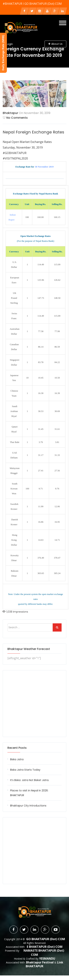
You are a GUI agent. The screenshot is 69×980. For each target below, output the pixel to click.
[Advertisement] (34, 704)
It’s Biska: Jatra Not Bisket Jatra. (30, 780)
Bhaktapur (10, 113)
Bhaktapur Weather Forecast (29, 649)
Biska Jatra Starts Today (25, 770)
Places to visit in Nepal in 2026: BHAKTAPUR (29, 793)
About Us (55, 44)
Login (10, 44)
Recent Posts (17, 748)
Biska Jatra (17, 759)
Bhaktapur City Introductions (28, 806)
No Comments (15, 118)
